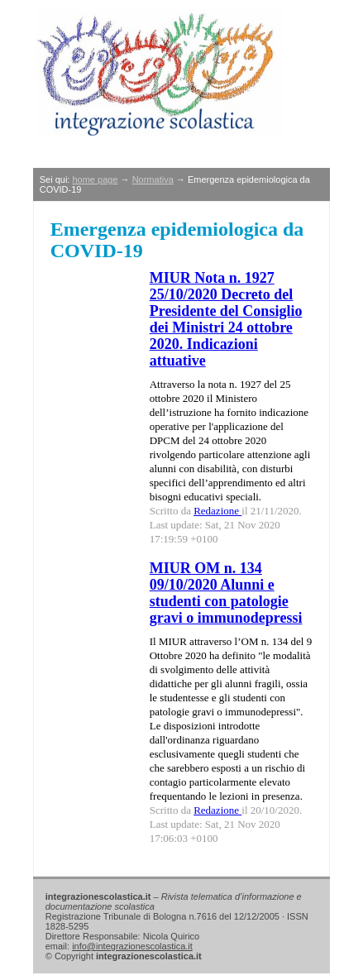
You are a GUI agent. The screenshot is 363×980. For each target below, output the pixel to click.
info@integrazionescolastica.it (132, 946)
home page (95, 179)
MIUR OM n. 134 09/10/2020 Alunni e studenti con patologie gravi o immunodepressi (226, 593)
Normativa (153, 179)
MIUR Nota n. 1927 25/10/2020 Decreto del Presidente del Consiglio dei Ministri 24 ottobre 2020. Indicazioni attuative (226, 319)
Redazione (217, 511)
